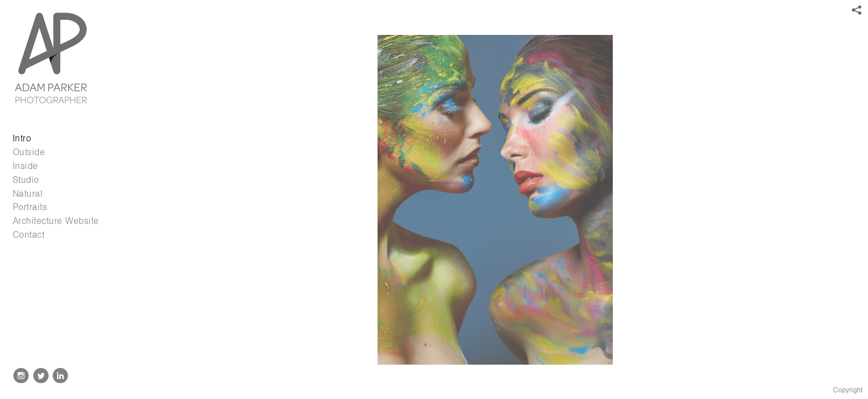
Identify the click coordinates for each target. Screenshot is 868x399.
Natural (28, 194)
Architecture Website (56, 221)
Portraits (30, 207)
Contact (29, 235)
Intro (22, 138)
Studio (26, 180)
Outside (29, 152)
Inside (25, 166)
